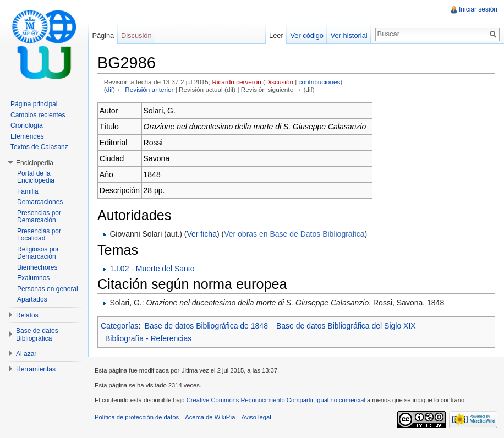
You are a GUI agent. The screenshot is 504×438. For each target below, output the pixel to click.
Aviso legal (256, 417)
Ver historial (349, 35)
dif (109, 89)
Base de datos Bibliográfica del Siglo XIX (346, 326)
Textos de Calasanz (39, 147)
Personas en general (48, 289)
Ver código (306, 35)
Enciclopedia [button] (35, 163)
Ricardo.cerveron (236, 82)
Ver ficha (201, 234)
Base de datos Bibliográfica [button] (37, 335)
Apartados (32, 299)
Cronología (27, 125)
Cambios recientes (38, 115)
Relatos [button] (27, 315)
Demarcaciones (40, 202)
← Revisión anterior (145, 89)
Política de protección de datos (137, 417)
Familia (28, 191)
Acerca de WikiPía (210, 417)
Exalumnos (33, 278)
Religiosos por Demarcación (38, 253)
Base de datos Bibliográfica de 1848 (206, 326)
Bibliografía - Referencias (148, 338)
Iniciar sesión (478, 9)
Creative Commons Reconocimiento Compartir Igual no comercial (276, 400)
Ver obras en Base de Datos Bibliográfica (294, 234)
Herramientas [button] (36, 369)
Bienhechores (37, 267)
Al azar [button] (26, 354)
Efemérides (27, 136)
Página (103, 35)
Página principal (34, 104)
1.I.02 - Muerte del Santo (152, 269)
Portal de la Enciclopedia (36, 177)
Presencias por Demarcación (39, 217)
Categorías (119, 326)
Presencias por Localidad (39, 235)
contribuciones (320, 82)
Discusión (279, 82)
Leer (276, 35)
